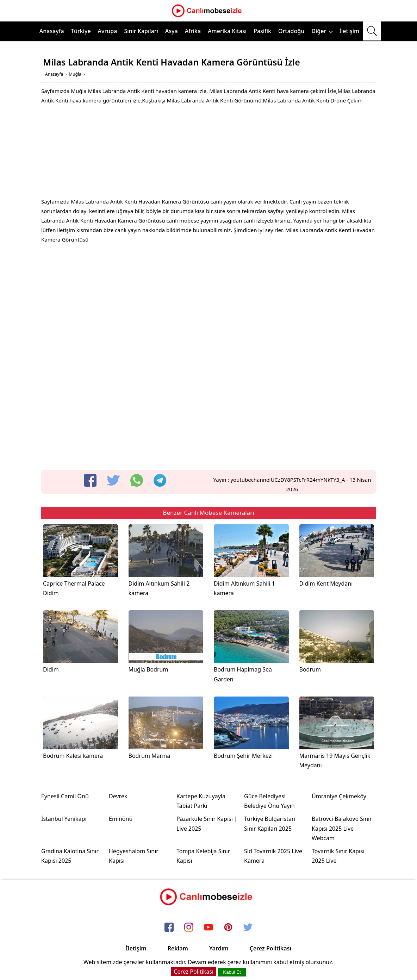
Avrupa (108, 31)
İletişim (349, 31)
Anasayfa (52, 31)
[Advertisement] (208, 153)
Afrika (193, 31)
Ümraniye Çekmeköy (339, 796)
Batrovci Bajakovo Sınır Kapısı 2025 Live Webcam (342, 828)
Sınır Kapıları (141, 31)
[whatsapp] (137, 480)
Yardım (219, 948)
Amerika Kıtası (227, 31)
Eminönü (121, 819)
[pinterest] (228, 928)
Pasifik (262, 31)
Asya (172, 31)
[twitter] (113, 480)
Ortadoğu (291, 31)
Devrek (118, 796)
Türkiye (81, 31)
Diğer (322, 31)
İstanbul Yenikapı (64, 819)
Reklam (178, 948)
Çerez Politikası (270, 948)
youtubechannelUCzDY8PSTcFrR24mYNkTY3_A (288, 480)
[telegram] (160, 480)
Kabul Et (232, 972)
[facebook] (90, 480)
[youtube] (208, 928)
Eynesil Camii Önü (65, 796)
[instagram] (189, 928)
